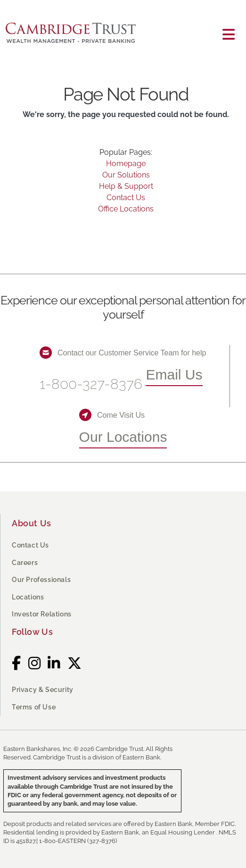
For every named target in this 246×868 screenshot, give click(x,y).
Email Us (174, 375)
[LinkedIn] (54, 663)
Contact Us (126, 198)
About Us (32, 523)
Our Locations (123, 437)
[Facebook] (16, 663)
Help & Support (126, 186)
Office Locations (126, 209)
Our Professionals (41, 580)
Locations (28, 597)
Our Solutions (126, 175)
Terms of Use (34, 707)
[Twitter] (75, 663)
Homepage (126, 164)
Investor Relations (42, 614)
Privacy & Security (43, 690)
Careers (25, 563)
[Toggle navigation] (229, 35)
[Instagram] (35, 663)
